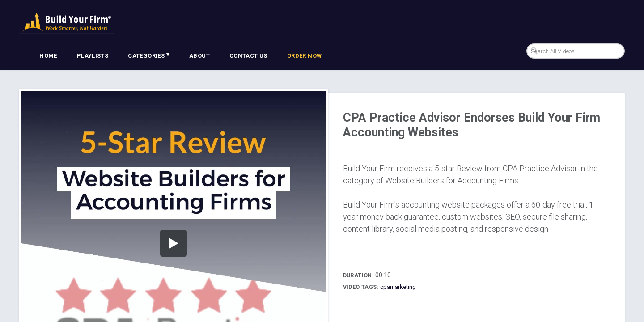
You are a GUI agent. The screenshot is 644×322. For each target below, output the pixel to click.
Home (48, 56)
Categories (149, 55)
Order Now (305, 56)
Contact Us (248, 56)
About (199, 56)
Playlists (93, 56)
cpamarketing (398, 287)
